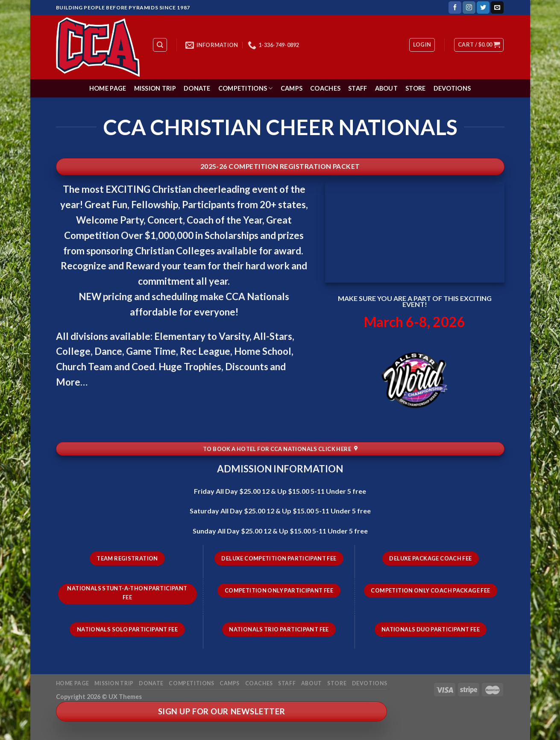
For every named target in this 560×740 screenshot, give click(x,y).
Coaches (325, 88)
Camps (292, 88)
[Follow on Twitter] (483, 8)
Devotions (452, 88)
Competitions (246, 88)
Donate (197, 88)
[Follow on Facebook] (455, 8)
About (386, 88)
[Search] (160, 45)
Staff (358, 88)
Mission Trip (155, 88)
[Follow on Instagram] (469, 8)
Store (415, 88)
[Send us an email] (497, 8)
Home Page (108, 88)
